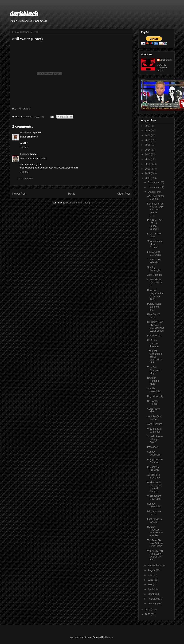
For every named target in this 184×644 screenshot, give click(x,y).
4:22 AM (24, 147)
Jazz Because (155, 275)
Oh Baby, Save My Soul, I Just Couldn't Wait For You (155, 326)
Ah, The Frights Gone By (155, 197)
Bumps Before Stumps (155, 461)
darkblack (24, 13)
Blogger (109, 637)
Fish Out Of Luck (153, 316)
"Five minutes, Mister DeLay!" (155, 244)
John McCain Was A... (154, 418)
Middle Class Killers (154, 513)
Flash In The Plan (154, 235)
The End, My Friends (154, 261)
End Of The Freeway (153, 469)
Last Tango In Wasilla (154, 521)
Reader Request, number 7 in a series (155, 531)
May (150, 584)
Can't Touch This (153, 410)
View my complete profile (162, 68)
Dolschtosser (154, 336)
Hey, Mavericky (155, 396)
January (152, 603)
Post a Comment (25, 178)
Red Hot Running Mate (153, 381)
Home (72, 194)
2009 (148, 173)
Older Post (124, 194)
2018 (148, 131)
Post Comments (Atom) (78, 203)
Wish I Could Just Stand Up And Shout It (154, 487)
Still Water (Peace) (153, 402)
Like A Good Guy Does (154, 253)
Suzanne (25, 154)
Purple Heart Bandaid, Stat (154, 307)
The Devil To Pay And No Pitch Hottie (155, 543)
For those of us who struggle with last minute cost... (155, 209)
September (154, 566)
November (154, 187)
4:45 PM (24, 172)
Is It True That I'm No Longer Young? (155, 224)
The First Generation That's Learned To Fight (154, 357)
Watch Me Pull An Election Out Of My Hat (155, 555)
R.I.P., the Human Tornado (153, 343)
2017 (148, 135)
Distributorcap (28, 132)
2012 (148, 159)
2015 (148, 145)
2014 (148, 150)
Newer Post (19, 194)
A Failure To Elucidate (154, 476)
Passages (152, 447)
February (153, 599)
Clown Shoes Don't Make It (154, 282)
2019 (148, 126)
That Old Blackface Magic (154, 370)
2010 (148, 169)
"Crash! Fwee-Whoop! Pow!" (155, 439)
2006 (148, 614)
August (152, 570)
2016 (148, 140)
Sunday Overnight (154, 269)
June (151, 580)
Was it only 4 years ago (154, 430)
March (152, 594)
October (152, 192)
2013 (148, 154)
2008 (148, 178)
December (154, 182)
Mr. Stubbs (24, 109)
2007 (148, 610)
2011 (148, 164)
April (151, 589)
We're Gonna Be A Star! (154, 497)
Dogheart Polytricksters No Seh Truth (155, 294)
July (150, 575)
